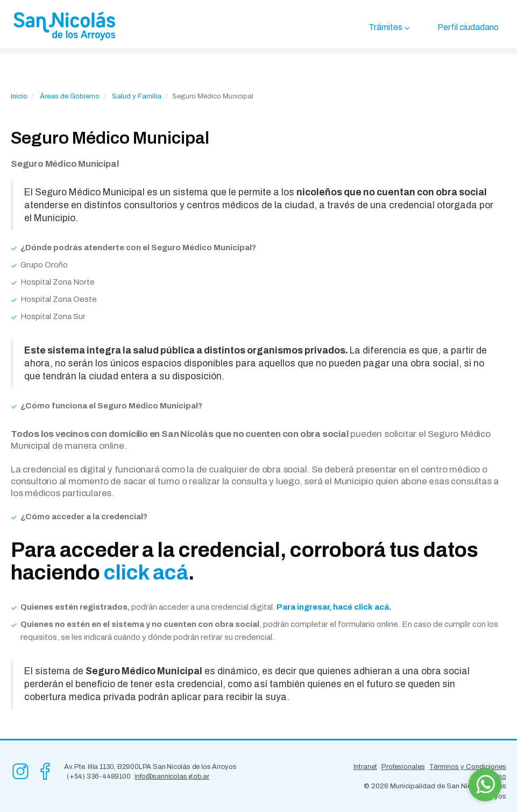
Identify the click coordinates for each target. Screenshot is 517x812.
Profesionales (403, 767)
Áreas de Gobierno (70, 96)
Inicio (19, 96)
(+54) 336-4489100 (99, 776)
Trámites (385, 27)
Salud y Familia (137, 96)
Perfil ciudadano (468, 27)
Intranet (365, 767)
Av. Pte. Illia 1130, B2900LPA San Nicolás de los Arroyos (150, 767)
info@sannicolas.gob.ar (172, 776)
